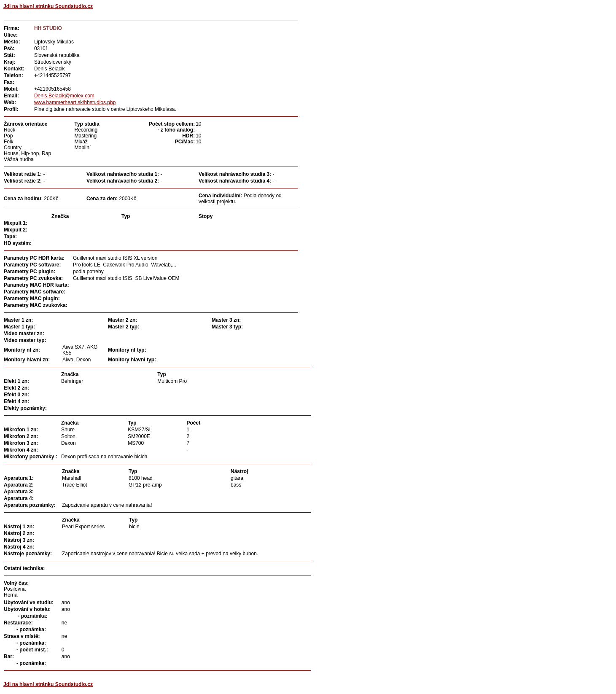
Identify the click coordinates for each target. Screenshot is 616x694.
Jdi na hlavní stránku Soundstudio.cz (48, 6)
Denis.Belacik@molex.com (64, 96)
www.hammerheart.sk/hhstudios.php (75, 102)
